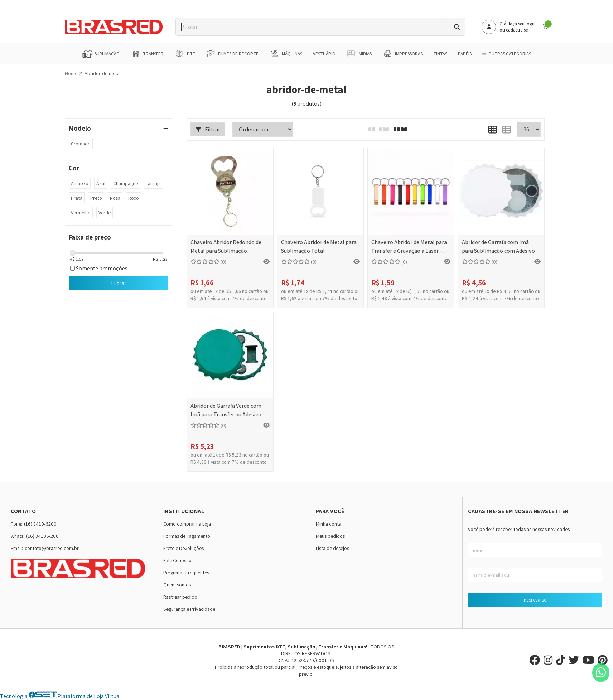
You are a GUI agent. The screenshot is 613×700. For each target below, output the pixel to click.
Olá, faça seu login (518, 24)
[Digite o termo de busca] (312, 27)
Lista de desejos (332, 548)
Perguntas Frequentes (186, 572)
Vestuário (324, 54)
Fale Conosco (177, 560)
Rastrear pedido (180, 597)
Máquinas (286, 54)
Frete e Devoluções (184, 548)
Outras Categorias (506, 54)
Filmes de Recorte (232, 54)
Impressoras (402, 54)
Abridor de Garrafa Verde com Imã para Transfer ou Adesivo (226, 410)
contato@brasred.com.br (52, 548)
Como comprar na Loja (187, 524)
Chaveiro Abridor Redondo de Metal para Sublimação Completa (226, 247)
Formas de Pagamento (187, 536)
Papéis (465, 54)
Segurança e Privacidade (189, 609)
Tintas (440, 54)
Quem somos (177, 585)
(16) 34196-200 (42, 536)
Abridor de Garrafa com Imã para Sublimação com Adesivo (498, 247)
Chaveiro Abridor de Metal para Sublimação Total (319, 247)
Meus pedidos (330, 536)
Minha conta (329, 524)
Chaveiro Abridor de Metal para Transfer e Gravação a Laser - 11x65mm (409, 247)
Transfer (147, 54)
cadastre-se (517, 30)
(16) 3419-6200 (40, 524)
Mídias (359, 54)
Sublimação (101, 54)
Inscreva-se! (535, 600)
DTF (185, 54)
